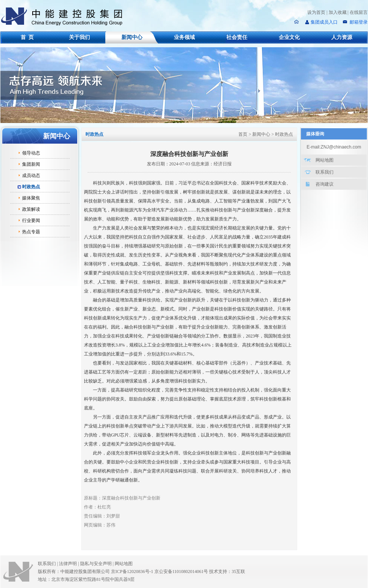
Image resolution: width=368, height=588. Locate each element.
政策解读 (31, 209)
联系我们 (325, 172)
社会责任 (237, 37)
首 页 (27, 37)
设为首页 (316, 12)
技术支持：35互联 (227, 571)
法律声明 (69, 564)
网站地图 (325, 160)
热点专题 (31, 232)
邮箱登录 (358, 22)
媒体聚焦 (31, 198)
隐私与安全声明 (96, 564)
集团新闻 (31, 164)
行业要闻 (31, 220)
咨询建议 (325, 184)
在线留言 (359, 12)
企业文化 (289, 37)
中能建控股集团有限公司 (65, 16)
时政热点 (31, 187)
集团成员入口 (324, 22)
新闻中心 (132, 37)
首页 (243, 134)
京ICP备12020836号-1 (132, 571)
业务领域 (184, 37)
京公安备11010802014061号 (181, 571)
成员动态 (31, 175)
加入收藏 (338, 12)
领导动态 (31, 153)
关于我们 (79, 37)
